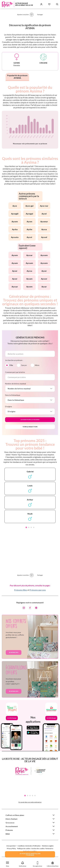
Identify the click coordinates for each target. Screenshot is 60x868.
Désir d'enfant (12, 819)
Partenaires (49, 849)
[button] (8, 864)
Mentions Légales (48, 846)
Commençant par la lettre (15, 372)
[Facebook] (30, 608)
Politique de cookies (24, 849)
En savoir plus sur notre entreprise (30, 802)
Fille (11, 365)
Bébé (8, 834)
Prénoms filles (21, 590)
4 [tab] (34, 527)
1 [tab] (26, 527)
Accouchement (12, 826)
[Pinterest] (36, 608)
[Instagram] (24, 608)
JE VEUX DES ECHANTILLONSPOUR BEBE (30, 854)
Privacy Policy (11, 849)
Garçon (24, 365)
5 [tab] (35, 796)
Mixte (37, 365)
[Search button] (57, 4)
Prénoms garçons (38, 590)
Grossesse (10, 823)
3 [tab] (31, 527)
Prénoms (9, 830)
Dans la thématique (13, 395)
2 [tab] (29, 527)
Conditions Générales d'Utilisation (29, 846)
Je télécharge (12, 718)
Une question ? (11, 846)
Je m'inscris (14, 652)
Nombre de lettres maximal (15, 384)
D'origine (9, 406)
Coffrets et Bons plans (15, 815)
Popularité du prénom (17, 77)
